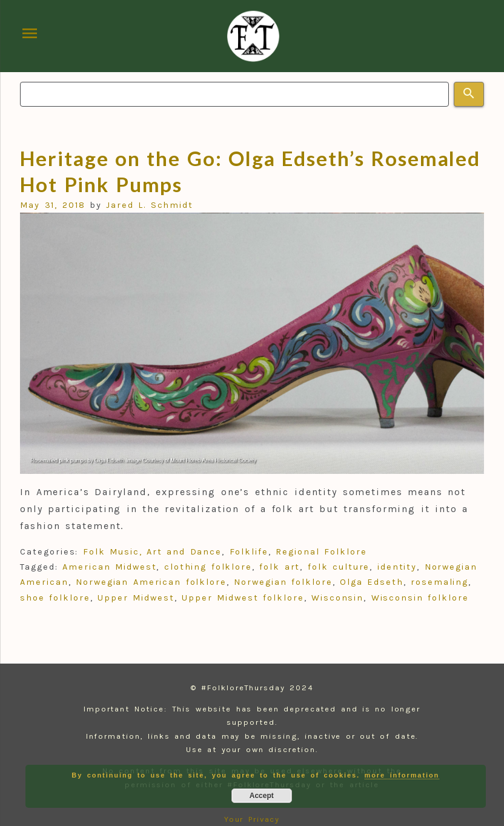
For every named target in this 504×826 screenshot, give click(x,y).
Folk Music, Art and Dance (152, 552)
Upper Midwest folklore (243, 598)
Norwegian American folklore (151, 582)
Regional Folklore (321, 552)
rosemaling (439, 582)
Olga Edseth (372, 582)
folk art (280, 567)
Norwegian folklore (283, 582)
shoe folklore (55, 598)
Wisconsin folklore (420, 598)
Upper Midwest (136, 598)
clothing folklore (208, 567)
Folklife (249, 552)
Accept (262, 796)
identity (397, 567)
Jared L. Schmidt (150, 205)
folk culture (339, 567)
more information (402, 775)
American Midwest (109, 567)
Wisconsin (337, 598)
